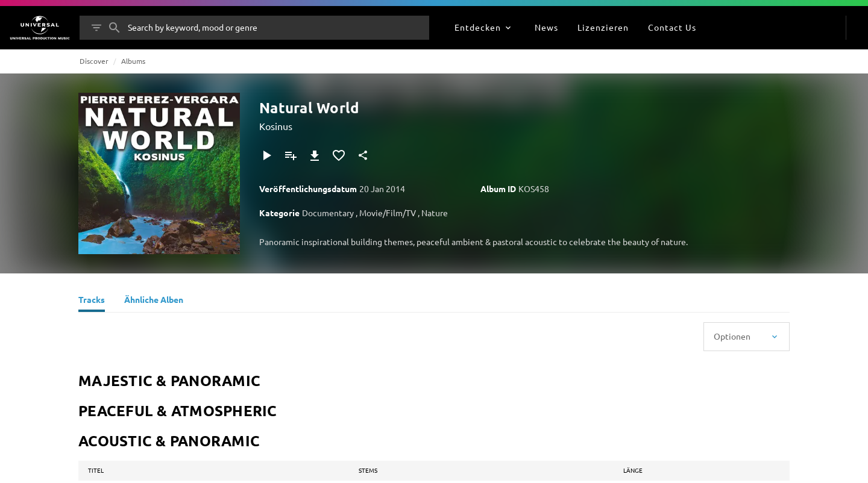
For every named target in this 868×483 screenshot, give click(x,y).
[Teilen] (363, 155)
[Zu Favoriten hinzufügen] (339, 155)
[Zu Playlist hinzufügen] (291, 155)
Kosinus (276, 126)
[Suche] (115, 28)
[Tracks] (92, 301)
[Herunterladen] (315, 155)
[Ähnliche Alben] (154, 301)
